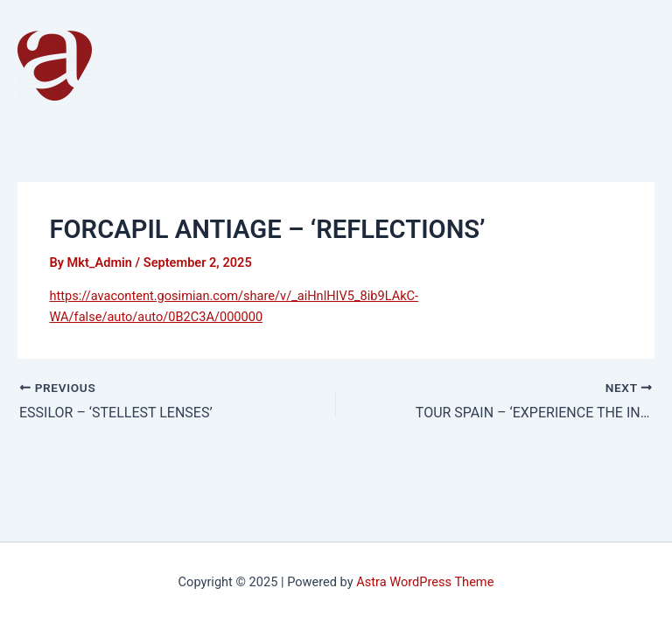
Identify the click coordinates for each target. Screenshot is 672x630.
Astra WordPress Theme (425, 582)
